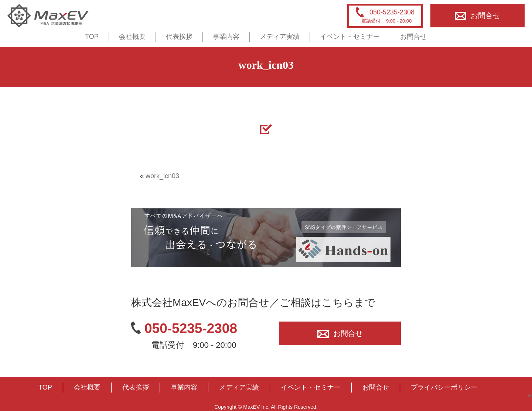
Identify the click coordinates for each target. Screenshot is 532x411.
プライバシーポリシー (444, 387)
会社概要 (132, 37)
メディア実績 (280, 37)
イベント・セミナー (350, 37)
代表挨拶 (179, 37)
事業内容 (226, 37)
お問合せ (478, 16)
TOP (92, 37)
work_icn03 (162, 176)
